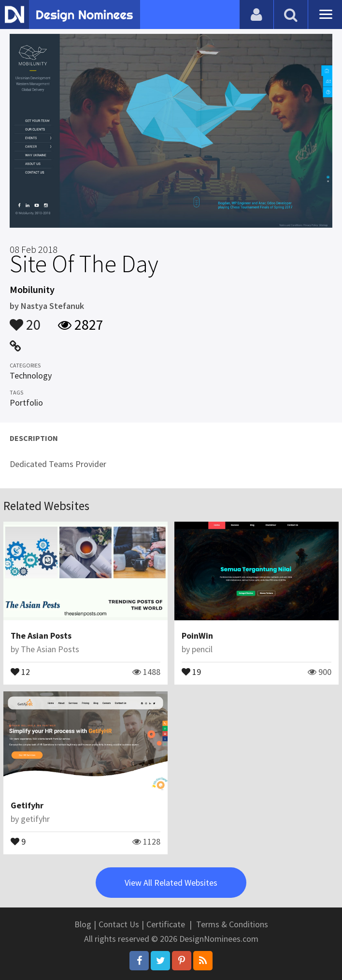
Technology (31, 375)
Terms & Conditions (232, 924)
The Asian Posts (41, 636)
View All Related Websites (171, 883)
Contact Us (119, 924)
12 (20, 671)
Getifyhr (27, 805)
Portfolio (26, 402)
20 (25, 320)
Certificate (166, 924)
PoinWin (197, 636)
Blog (83, 924)
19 (191, 671)
